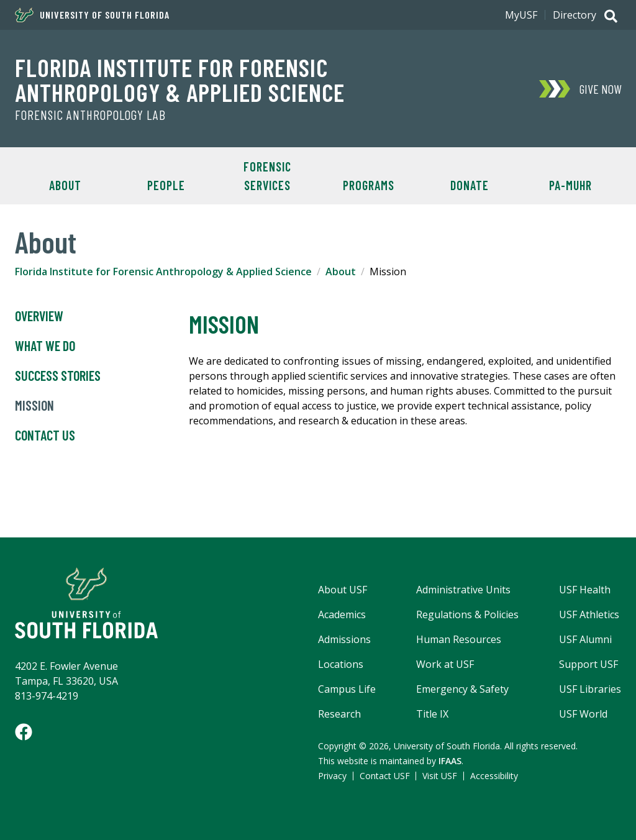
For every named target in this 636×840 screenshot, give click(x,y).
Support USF (588, 664)
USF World (583, 714)
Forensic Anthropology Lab (90, 115)
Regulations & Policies (467, 614)
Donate (470, 185)
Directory (575, 15)
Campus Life (347, 689)
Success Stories (58, 376)
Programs (369, 185)
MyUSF (521, 15)
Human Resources (459, 639)
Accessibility (494, 776)
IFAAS (450, 761)
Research (339, 714)
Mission (34, 406)
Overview (39, 316)
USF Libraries (590, 689)
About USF (343, 590)
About (65, 185)
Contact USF (385, 776)
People (166, 185)
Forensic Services (267, 176)
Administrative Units (463, 590)
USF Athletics (589, 614)
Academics (342, 614)
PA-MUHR (570, 185)
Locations (341, 664)
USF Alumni (585, 639)
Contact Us (45, 436)
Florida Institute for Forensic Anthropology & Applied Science (180, 80)
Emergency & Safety (462, 689)
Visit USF (440, 776)
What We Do (45, 346)
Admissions (344, 639)
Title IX (432, 714)
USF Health (585, 590)
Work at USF (445, 664)
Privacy (332, 776)
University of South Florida (92, 15)
